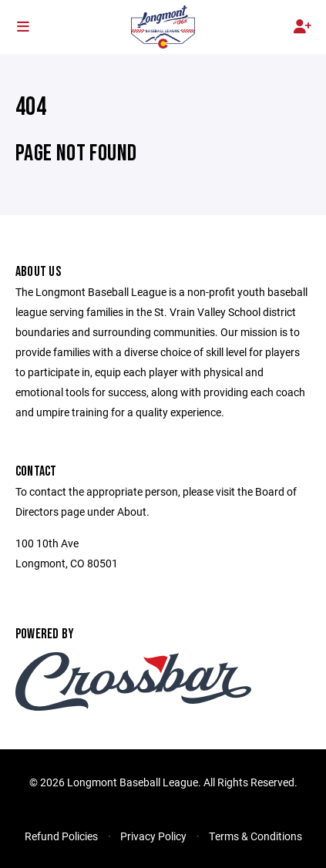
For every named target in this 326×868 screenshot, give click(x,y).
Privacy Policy (153, 836)
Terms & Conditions (255, 836)
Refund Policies (61, 836)
